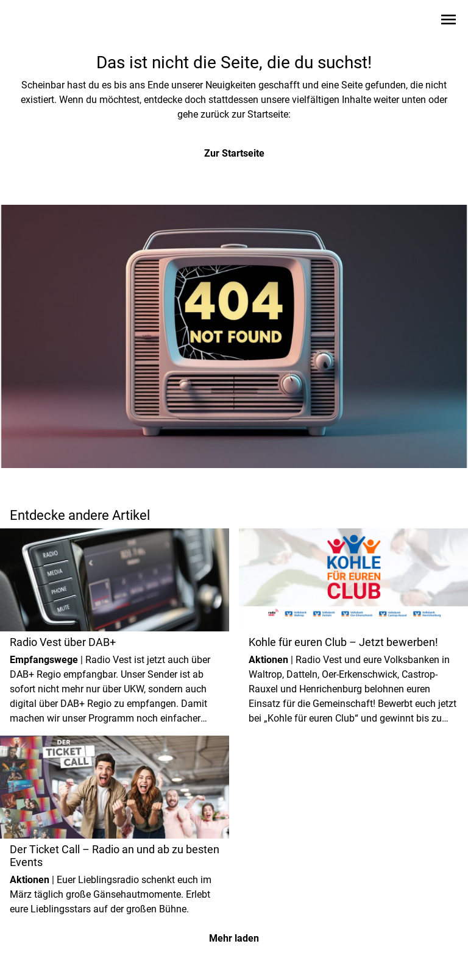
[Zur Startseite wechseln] (39, 22)
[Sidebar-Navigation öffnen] (448, 22)
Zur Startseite (234, 153)
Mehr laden (234, 938)
